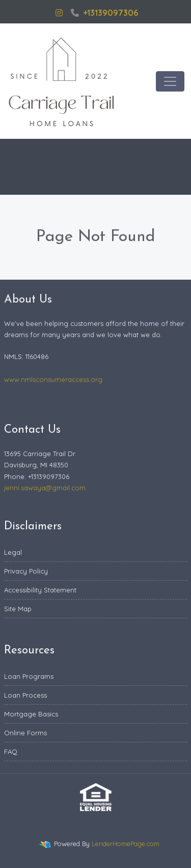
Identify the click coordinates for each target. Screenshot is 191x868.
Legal (13, 552)
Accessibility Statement (40, 590)
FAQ (11, 752)
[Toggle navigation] (170, 81)
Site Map (18, 609)
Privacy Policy (26, 571)
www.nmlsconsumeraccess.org (53, 379)
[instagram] (59, 13)
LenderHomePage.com (126, 844)
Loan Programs (29, 676)
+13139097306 (104, 13)
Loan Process (25, 695)
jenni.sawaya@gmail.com (45, 488)
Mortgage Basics (31, 714)
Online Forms (25, 733)
